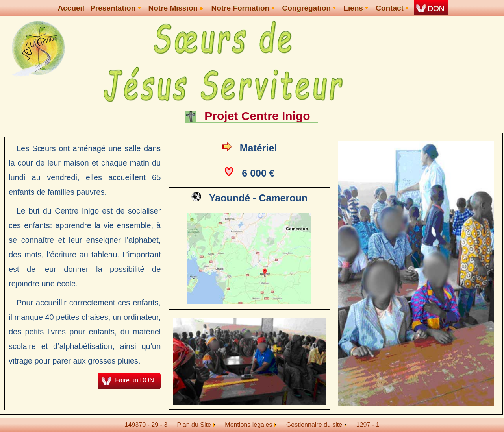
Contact (392, 8)
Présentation (115, 8)
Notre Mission (176, 8)
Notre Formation (243, 8)
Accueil (71, 8)
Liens (356, 8)
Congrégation (309, 8)
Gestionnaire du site (316, 425)
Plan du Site (194, 425)
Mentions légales (251, 425)
